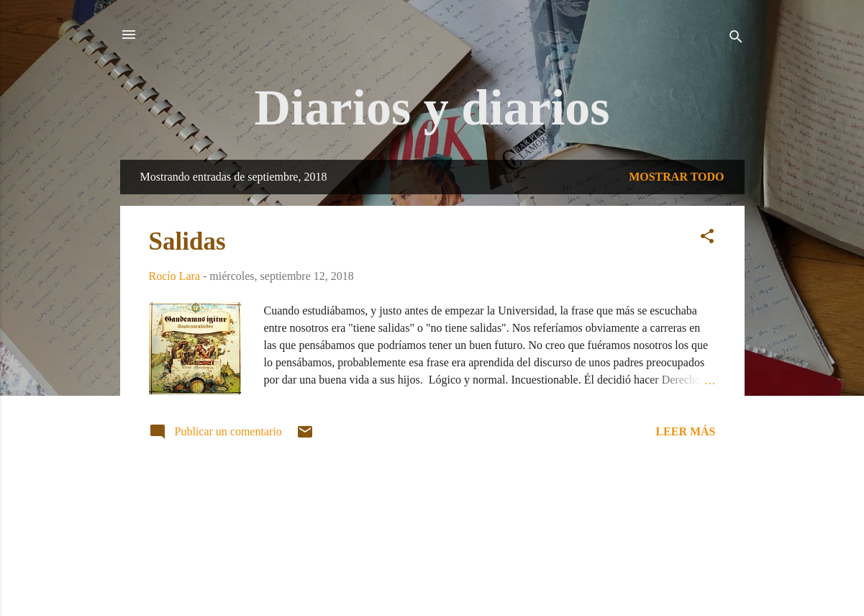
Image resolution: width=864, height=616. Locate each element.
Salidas (187, 241)
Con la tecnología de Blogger (432, 549)
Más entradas (432, 500)
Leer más (685, 431)
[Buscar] (736, 39)
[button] (707, 239)
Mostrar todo (676, 177)
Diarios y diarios (432, 108)
